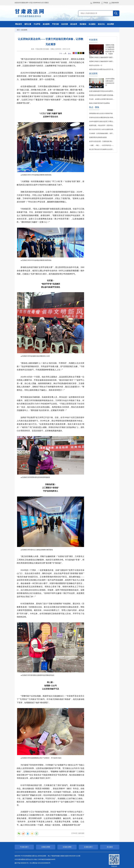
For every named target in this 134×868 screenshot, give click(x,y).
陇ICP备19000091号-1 (22, 863)
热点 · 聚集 (94, 107)
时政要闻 (93, 40)
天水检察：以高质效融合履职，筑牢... (101, 133)
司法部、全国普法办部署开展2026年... (102, 99)
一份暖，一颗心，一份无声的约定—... (101, 145)
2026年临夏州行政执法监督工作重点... (102, 121)
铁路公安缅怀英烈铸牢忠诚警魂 (99, 103)
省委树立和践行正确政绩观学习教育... (101, 57)
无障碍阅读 (96, 3)
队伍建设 (92, 24)
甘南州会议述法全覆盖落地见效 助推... (102, 117)
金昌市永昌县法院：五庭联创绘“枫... (101, 141)
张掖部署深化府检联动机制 (98, 137)
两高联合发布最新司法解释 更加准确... (102, 95)
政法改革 (74, 24)
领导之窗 (28, 24)
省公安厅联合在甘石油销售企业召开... (101, 149)
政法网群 (111, 24)
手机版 (106, 3)
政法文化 (101, 24)
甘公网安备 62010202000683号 (40, 863)
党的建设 (83, 24)
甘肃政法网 (30, 13)
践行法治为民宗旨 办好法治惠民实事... (102, 129)
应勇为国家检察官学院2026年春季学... (102, 91)
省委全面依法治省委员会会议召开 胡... (102, 69)
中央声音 (37, 24)
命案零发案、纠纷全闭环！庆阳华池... (101, 125)
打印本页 (74, 833)
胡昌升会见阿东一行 (96, 65)
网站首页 (19, 24)
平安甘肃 (55, 24)
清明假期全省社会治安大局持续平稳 (101, 113)
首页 (18, 30)
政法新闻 (46, 24)
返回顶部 (81, 833)
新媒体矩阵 (115, 3)
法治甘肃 (64, 24)
